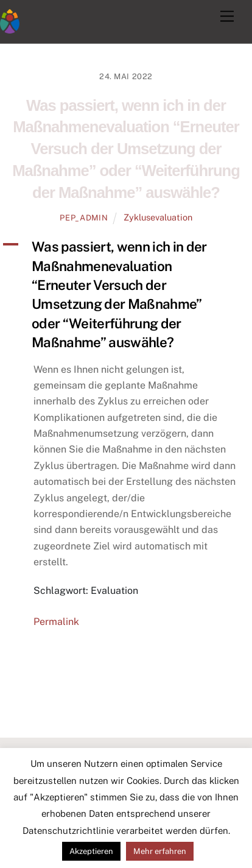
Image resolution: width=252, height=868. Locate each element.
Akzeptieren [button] (91, 851)
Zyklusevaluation (158, 217)
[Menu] (227, 17)
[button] (126, 295)
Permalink (56, 622)
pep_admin (84, 218)
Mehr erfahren (160, 851)
